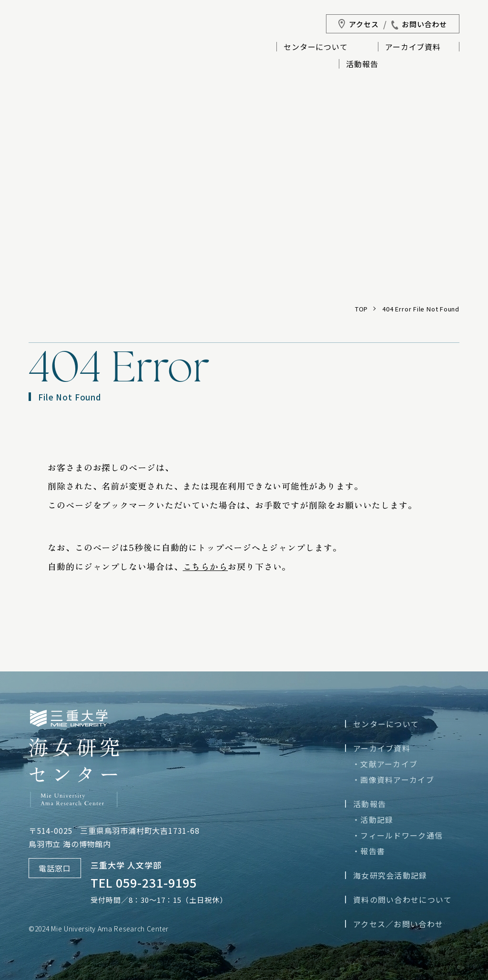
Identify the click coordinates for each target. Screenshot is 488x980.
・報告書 (369, 851)
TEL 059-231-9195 (144, 882)
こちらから (206, 566)
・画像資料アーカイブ (393, 780)
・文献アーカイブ (385, 764)
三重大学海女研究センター (65, 55)
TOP (361, 309)
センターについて (315, 48)
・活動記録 (373, 820)
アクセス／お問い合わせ (398, 924)
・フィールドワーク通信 (397, 835)
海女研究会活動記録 (390, 875)
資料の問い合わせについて (402, 900)
